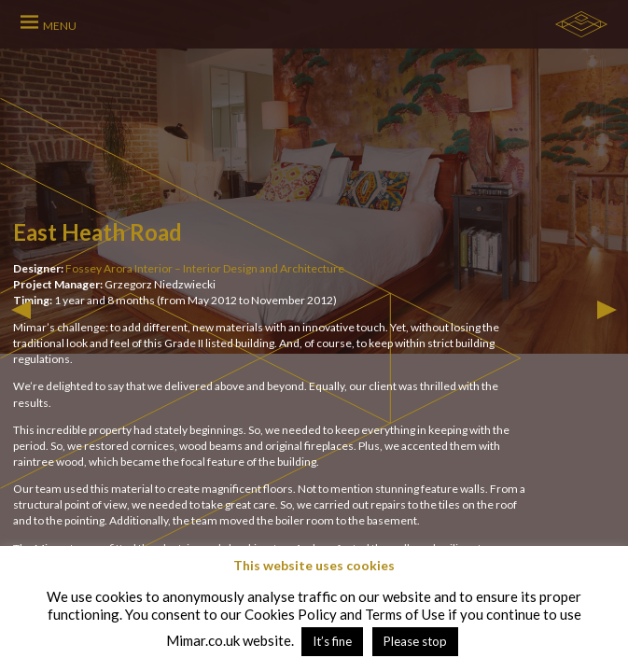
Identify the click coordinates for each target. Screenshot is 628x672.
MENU (60, 26)
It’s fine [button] (332, 641)
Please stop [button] (415, 641)
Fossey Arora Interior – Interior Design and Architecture (205, 268)
